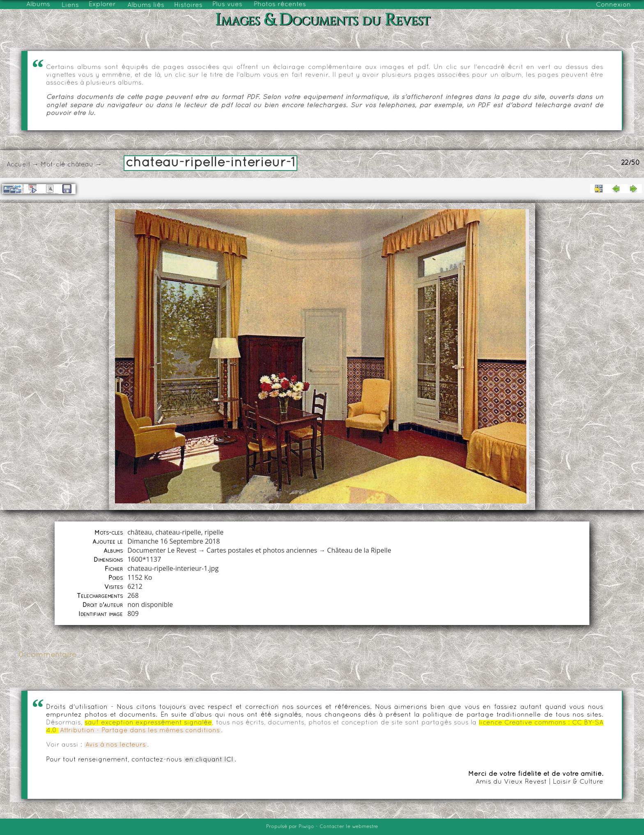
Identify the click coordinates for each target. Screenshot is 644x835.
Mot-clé (53, 165)
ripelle (214, 532)
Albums (38, 5)
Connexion (613, 5)
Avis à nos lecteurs (116, 745)
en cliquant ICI (209, 760)
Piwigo (306, 827)
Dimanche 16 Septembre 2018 (174, 541)
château (80, 165)
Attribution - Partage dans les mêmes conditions (140, 731)
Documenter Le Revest (162, 550)
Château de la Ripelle (359, 550)
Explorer (102, 5)
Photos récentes (280, 5)
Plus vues (227, 5)
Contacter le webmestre (349, 827)
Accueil (18, 165)
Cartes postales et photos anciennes (262, 550)
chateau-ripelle (178, 532)
